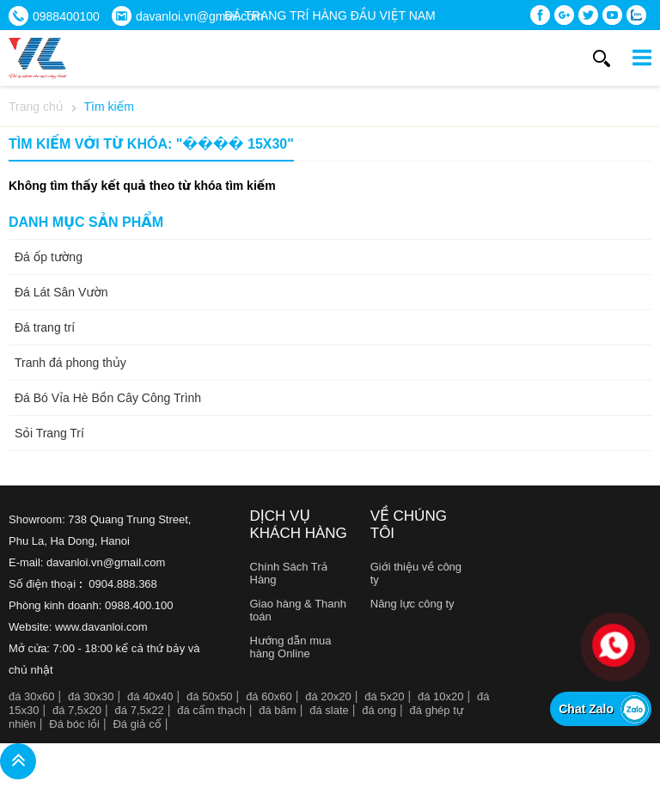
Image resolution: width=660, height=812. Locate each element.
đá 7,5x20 (77, 710)
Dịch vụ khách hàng (299, 525)
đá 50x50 (210, 696)
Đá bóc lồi (74, 724)
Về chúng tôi (409, 525)
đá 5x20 (384, 696)
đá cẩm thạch (211, 710)
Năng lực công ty (412, 604)
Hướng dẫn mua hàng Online (291, 647)
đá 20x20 (328, 696)
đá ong (379, 710)
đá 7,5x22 (140, 710)
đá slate (329, 710)
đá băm (277, 710)
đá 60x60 (269, 696)
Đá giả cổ (137, 724)
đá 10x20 (441, 696)
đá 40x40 (150, 696)
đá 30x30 (91, 696)
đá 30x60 (32, 696)
